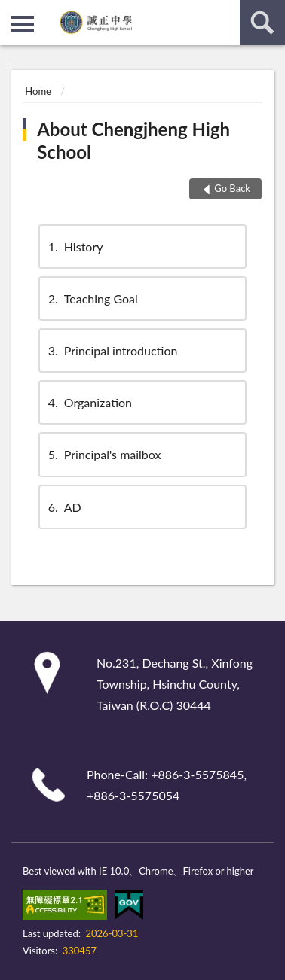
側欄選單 (23, 24)
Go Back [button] (232, 188)
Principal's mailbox (104, 454)
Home (38, 91)
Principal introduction (112, 350)
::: (12, 11)
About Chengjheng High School (133, 140)
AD (64, 507)
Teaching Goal (92, 298)
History (75, 247)
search (262, 23)
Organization (89, 402)
